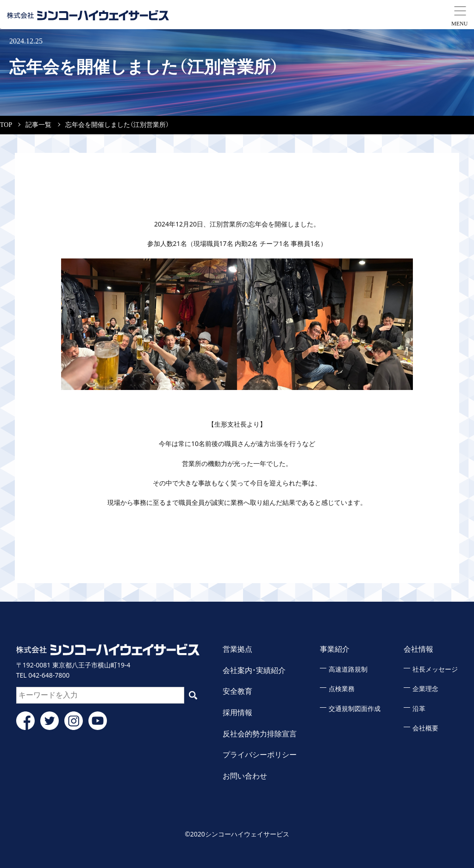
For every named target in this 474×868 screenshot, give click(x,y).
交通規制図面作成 (355, 709)
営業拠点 (237, 649)
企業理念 (425, 689)
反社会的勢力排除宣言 (260, 734)
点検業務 (342, 689)
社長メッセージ (435, 670)
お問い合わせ (245, 776)
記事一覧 (38, 125)
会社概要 (425, 728)
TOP (6, 125)
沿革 (419, 709)
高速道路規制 (348, 670)
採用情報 (237, 713)
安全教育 (237, 691)
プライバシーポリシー (260, 755)
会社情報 (418, 649)
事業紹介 (335, 649)
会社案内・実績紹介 (254, 670)
